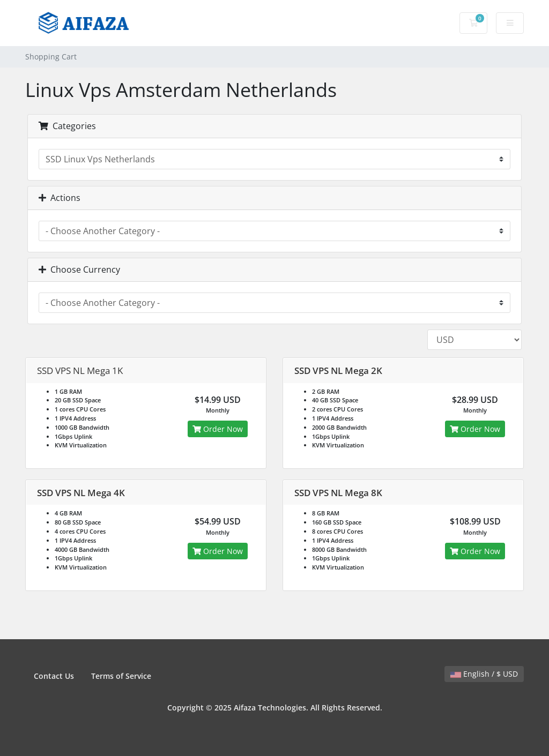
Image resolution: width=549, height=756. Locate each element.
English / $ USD (484, 674)
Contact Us (54, 676)
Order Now (218, 429)
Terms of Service (121, 676)
